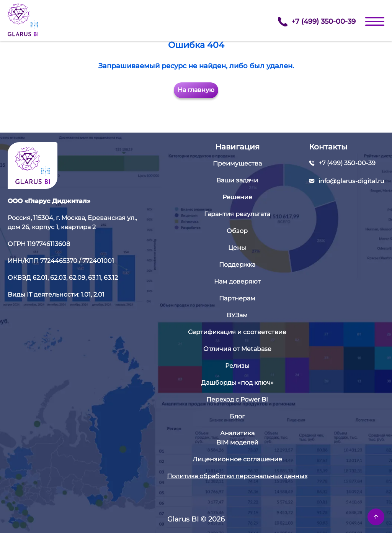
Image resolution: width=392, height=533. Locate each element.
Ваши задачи (237, 180)
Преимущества (237, 163)
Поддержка (237, 265)
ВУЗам (237, 315)
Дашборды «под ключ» (237, 383)
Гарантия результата (237, 214)
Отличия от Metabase (237, 349)
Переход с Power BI (237, 399)
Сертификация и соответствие (237, 332)
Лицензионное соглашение (237, 459)
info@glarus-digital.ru (351, 181)
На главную (196, 90)
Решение (237, 197)
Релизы (237, 366)
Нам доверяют (237, 281)
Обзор (237, 231)
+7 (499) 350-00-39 (317, 22)
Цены (237, 248)
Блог (237, 416)
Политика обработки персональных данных (237, 476)
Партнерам (237, 298)
